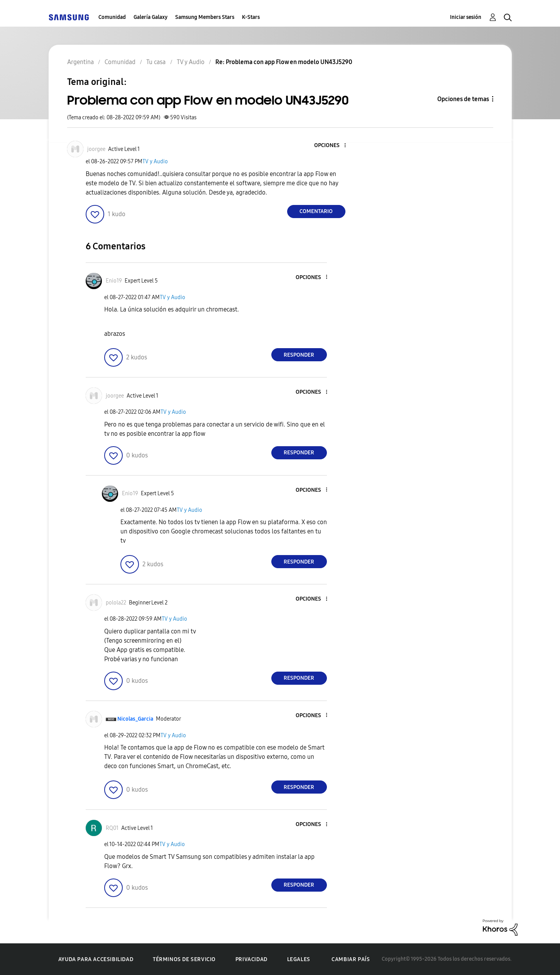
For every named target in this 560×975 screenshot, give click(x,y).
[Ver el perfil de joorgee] (96, 149)
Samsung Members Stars (205, 17)
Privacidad (251, 959)
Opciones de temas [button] (463, 99)
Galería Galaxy (151, 17)
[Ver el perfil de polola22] (116, 603)
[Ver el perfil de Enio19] (114, 281)
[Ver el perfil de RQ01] (112, 828)
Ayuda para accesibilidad (96, 959)
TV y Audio (155, 162)
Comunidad (112, 17)
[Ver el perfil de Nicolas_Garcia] (135, 719)
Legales (299, 959)
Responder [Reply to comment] (299, 355)
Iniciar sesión (466, 17)
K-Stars (251, 17)
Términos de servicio (184, 959)
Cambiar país (351, 959)
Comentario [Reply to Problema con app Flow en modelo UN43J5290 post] (316, 211)
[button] (332, 146)
